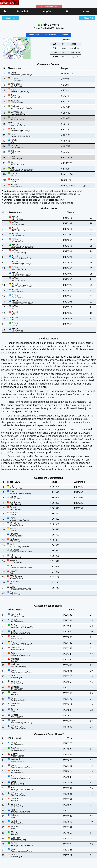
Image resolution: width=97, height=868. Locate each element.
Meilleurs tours (49, 209)
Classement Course (48, 64)
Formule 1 (22, 11)
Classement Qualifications (48, 478)
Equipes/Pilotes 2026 (49, 6)
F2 (67, 11)
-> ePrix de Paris (87, 18)
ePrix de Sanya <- (10, 18)
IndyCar (47, 11)
